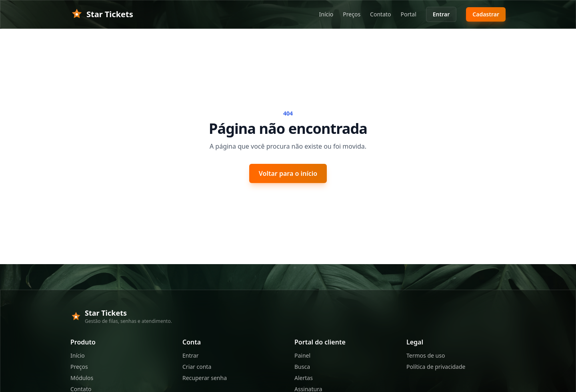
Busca (302, 367)
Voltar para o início (288, 173)
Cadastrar (486, 14)
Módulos (82, 378)
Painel (302, 355)
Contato (380, 14)
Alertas (304, 378)
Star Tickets (102, 14)
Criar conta (197, 367)
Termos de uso (426, 355)
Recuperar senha (205, 378)
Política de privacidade (436, 367)
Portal (409, 14)
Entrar (441, 14)
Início (326, 14)
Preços (352, 14)
